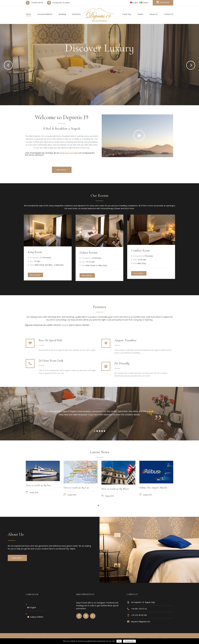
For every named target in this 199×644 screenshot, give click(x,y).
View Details (35, 275)
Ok (119, 641)
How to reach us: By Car (76, 488)
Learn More (62, 170)
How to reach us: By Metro (115, 489)
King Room (35, 252)
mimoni (65, 325)
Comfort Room (141, 250)
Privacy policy (129, 641)
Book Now (163, 2)
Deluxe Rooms (88, 253)
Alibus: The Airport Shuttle (153, 488)
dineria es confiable (69, 153)
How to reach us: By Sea (38, 485)
